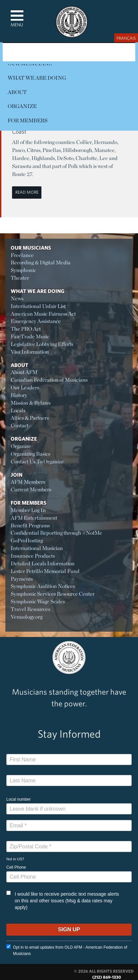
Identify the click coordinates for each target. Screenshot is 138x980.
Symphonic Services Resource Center (53, 594)
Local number (19, 799)
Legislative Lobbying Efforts (42, 344)
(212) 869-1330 (107, 977)
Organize (22, 106)
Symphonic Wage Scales (38, 601)
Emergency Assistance (36, 321)
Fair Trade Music (30, 336)
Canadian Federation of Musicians (49, 380)
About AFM (24, 372)
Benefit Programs (30, 525)
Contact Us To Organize (37, 461)
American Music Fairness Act (43, 314)
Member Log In (28, 510)
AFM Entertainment (34, 518)
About (17, 92)
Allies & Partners (30, 418)
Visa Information (30, 352)
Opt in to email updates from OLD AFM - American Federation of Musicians (67, 950)
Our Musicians (31, 248)
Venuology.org (27, 617)
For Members (28, 120)
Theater (20, 278)
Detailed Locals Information (43, 563)
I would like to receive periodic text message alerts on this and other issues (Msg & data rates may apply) (63, 900)
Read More (27, 192)
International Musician (37, 548)
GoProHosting (27, 540)
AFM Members (28, 482)
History (19, 395)
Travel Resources (30, 609)
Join (17, 475)
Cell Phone (16, 867)
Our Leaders (25, 387)
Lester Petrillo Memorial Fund (45, 571)
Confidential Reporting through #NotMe (56, 533)
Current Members (31, 489)
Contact (20, 425)
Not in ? (15, 859)
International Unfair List (38, 306)
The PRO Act (26, 329)
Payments (22, 579)
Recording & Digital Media (41, 262)
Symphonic (23, 270)
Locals (18, 410)
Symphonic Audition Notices (43, 586)
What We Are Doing (37, 78)
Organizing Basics (30, 454)
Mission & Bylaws (31, 403)
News (17, 298)
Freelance (22, 255)
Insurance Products (33, 556)
